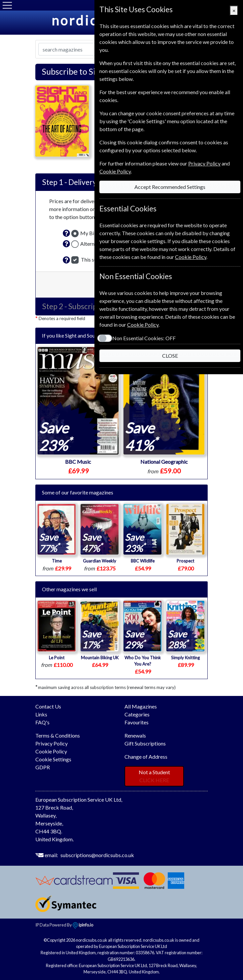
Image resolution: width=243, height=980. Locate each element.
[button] (66, 233)
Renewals (135, 735)
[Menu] (7, 5)
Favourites (137, 722)
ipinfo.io (83, 925)
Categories (137, 714)
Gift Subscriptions (145, 743)
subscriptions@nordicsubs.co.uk (97, 855)
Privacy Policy (52, 743)
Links (41, 714)
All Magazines (141, 706)
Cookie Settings (53, 759)
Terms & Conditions (58, 735)
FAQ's (42, 722)
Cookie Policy (51, 751)
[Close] (234, 11)
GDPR (43, 767)
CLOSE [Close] (170, 356)
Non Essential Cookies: (144, 338)
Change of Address (146, 757)
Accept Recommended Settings (170, 187)
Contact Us (48, 706)
